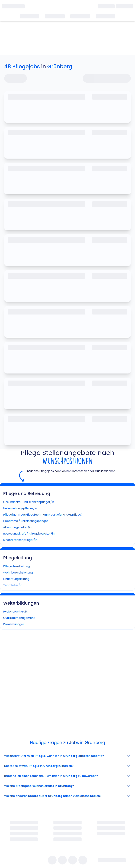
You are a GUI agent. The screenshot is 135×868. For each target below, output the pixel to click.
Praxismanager (14, 624)
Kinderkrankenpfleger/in (20, 540)
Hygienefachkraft (15, 612)
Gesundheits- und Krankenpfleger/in (29, 502)
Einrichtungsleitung (16, 579)
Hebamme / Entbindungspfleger (26, 521)
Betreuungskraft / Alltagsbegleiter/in (29, 534)
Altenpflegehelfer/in (17, 527)
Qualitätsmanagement (19, 618)
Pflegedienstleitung (16, 566)
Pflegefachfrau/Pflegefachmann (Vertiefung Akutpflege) (43, 515)
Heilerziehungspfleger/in (20, 508)
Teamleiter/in (13, 585)
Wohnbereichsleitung (18, 573)
